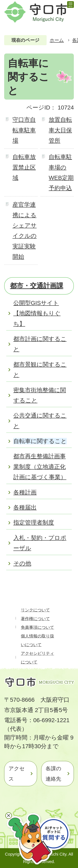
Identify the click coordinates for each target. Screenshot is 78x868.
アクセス (17, 774)
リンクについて (35, 610)
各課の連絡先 (53, 774)
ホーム (57, 40)
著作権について (35, 619)
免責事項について (37, 627)
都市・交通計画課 (37, 286)
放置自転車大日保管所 (60, 130)
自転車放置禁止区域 (24, 167)
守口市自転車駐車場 (24, 130)
